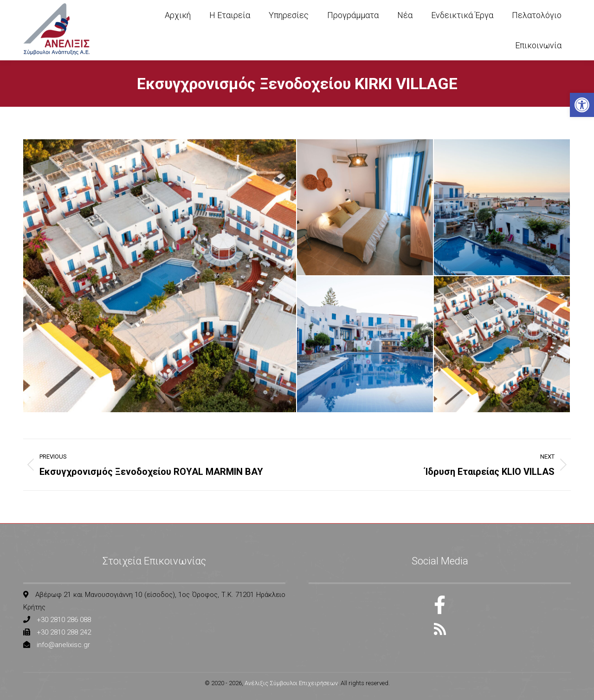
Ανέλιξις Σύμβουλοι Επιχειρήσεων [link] (291, 683)
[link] (582, 105)
